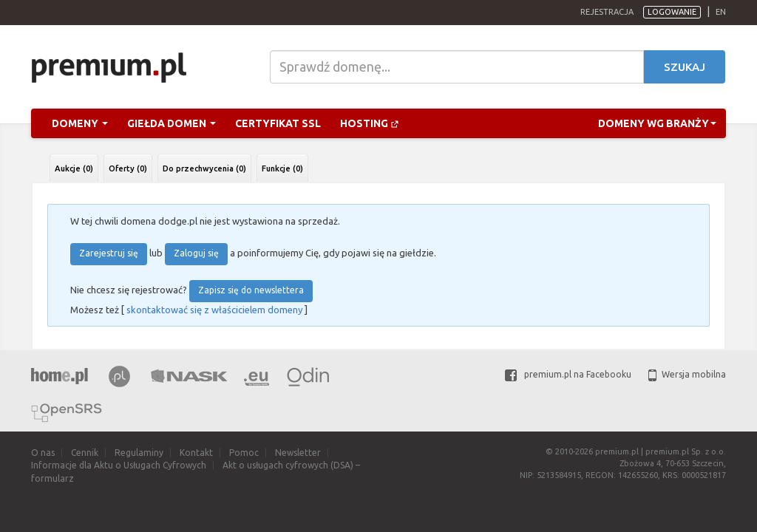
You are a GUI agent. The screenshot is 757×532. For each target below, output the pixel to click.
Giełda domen (172, 123)
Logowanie (672, 12)
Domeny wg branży (657, 123)
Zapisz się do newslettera (251, 290)
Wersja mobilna (687, 374)
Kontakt (196, 453)
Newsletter (298, 453)
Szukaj (685, 67)
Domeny (80, 123)
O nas (43, 453)
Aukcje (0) (74, 168)
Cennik (85, 453)
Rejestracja (607, 12)
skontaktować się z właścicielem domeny (214, 310)
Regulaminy (139, 453)
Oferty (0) (128, 168)
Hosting (370, 123)
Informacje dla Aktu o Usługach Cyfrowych (119, 465)
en (721, 12)
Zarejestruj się (109, 253)
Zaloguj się (196, 253)
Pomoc (244, 453)
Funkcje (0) (282, 168)
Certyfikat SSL (278, 123)
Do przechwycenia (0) (204, 168)
